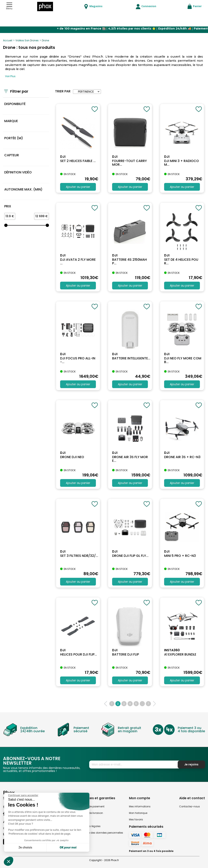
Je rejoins (191, 764)
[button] (9, 861)
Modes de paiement (92, 806)
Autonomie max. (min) (23, 189)
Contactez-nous (190, 806)
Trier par (63, 91)
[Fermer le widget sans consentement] (23, 795)
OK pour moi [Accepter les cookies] (68, 848)
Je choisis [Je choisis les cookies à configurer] (25, 848)
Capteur (12, 155)
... (142, 704)
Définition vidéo (18, 172)
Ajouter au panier (78, 187)
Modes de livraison (91, 813)
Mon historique (138, 813)
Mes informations (140, 806)
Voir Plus (10, 76)
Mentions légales (90, 826)
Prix (8, 206)
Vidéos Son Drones (27, 40)
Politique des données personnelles (101, 833)
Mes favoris (136, 819)
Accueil (8, 40)
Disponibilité (15, 104)
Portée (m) (14, 138)
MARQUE (11, 121)
